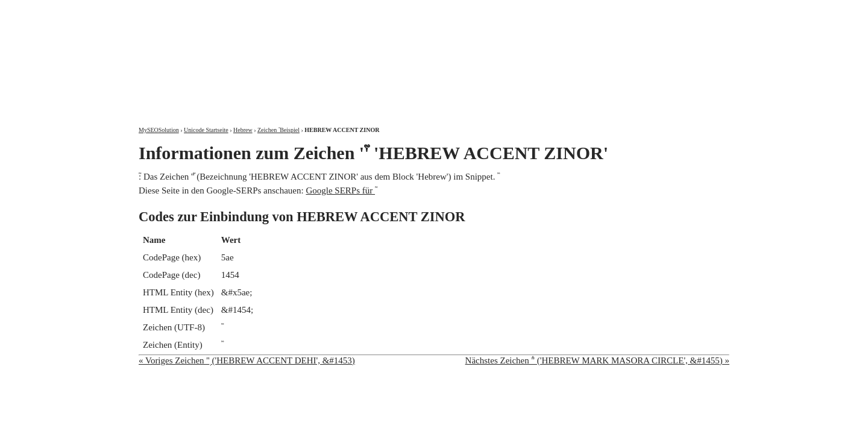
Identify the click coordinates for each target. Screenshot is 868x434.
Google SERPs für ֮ (340, 190)
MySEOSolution (159, 130)
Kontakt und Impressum (667, 11)
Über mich (575, 11)
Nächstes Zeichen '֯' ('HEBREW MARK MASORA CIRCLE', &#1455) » (597, 360)
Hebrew (243, 130)
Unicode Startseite (206, 130)
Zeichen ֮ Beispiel (278, 130)
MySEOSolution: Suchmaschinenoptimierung (280, 54)
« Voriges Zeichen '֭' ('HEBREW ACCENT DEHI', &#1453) (247, 360)
